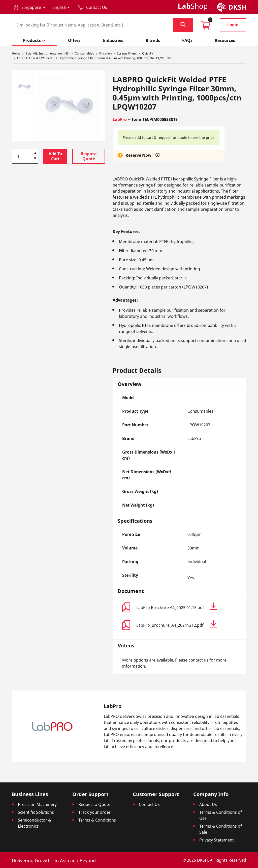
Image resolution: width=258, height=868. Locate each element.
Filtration (105, 53)
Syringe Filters (127, 53)
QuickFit (148, 53)
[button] (29, 7)
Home (16, 53)
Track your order (94, 812)
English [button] (59, 7)
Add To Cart (55, 156)
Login (233, 25)
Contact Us (149, 804)
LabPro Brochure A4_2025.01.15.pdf (177, 606)
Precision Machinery (37, 804)
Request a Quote (94, 804)
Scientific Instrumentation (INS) (48, 53)
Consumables (84, 53)
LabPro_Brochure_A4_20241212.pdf (177, 624)
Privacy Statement (217, 840)
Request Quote (89, 156)
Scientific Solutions (36, 812)
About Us (208, 804)
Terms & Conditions (97, 820)
